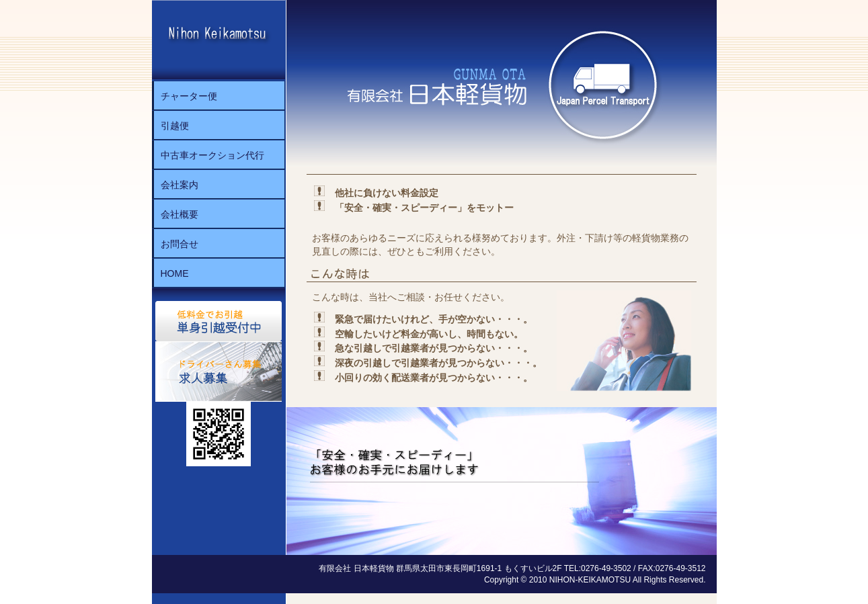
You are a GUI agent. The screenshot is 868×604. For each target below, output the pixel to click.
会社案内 (180, 185)
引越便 (175, 126)
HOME (175, 273)
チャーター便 (189, 96)
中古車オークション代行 (212, 155)
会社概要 (180, 214)
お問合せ (180, 244)
